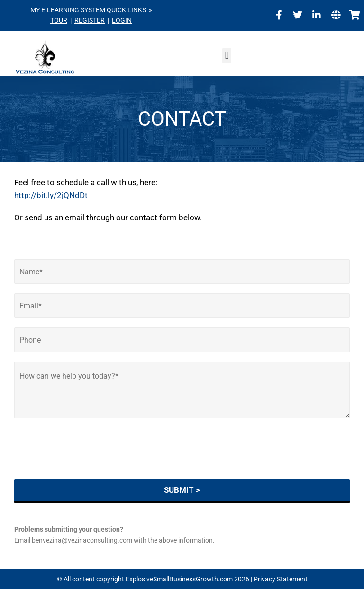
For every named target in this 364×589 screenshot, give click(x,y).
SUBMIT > (182, 490)
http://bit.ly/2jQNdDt (51, 195)
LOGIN (122, 20)
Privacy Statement (281, 579)
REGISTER (90, 20)
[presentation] (86, 463)
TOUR (59, 20)
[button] (227, 56)
